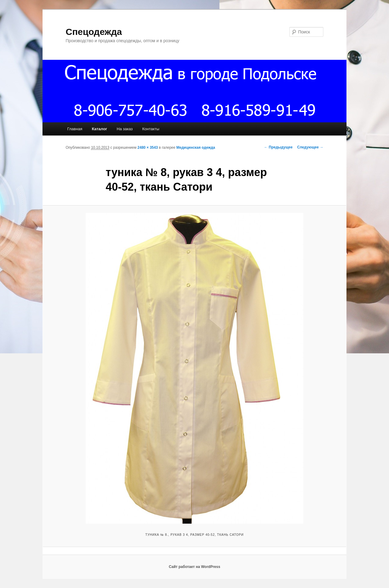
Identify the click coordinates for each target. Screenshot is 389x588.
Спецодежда (94, 32)
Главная (75, 129)
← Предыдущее (278, 147)
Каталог (99, 129)
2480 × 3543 (148, 148)
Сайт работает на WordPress (194, 567)
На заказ (125, 129)
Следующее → (310, 147)
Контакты (151, 129)
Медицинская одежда (196, 148)
